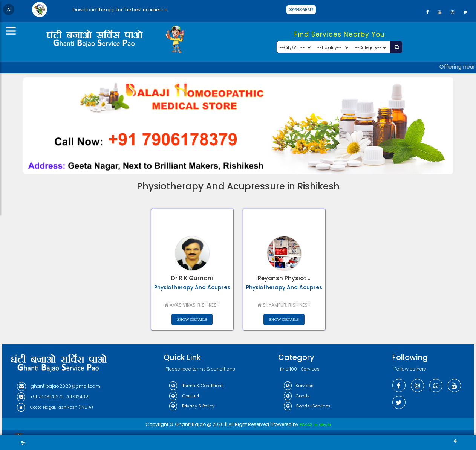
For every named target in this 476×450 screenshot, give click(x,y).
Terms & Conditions (197, 386)
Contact (184, 396)
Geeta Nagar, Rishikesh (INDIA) (55, 407)
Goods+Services (307, 406)
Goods (297, 396)
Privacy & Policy (192, 406)
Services (299, 386)
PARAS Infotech (315, 424)
